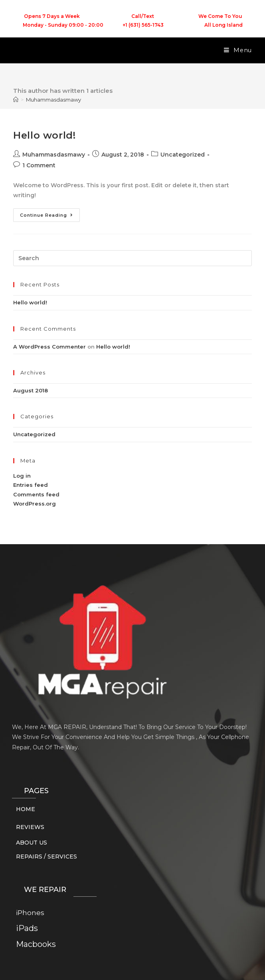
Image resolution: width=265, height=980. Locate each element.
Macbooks (36, 944)
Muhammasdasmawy (53, 100)
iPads (27, 928)
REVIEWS (30, 827)
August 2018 (31, 390)
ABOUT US (32, 843)
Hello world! (44, 135)
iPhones (30, 913)
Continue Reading (50, 213)
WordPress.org (35, 504)
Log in (22, 476)
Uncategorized (183, 155)
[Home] (16, 100)
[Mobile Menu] (238, 50)
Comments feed (36, 494)
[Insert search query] (132, 258)
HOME (26, 809)
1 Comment (39, 165)
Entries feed (31, 485)
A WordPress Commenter (49, 347)
